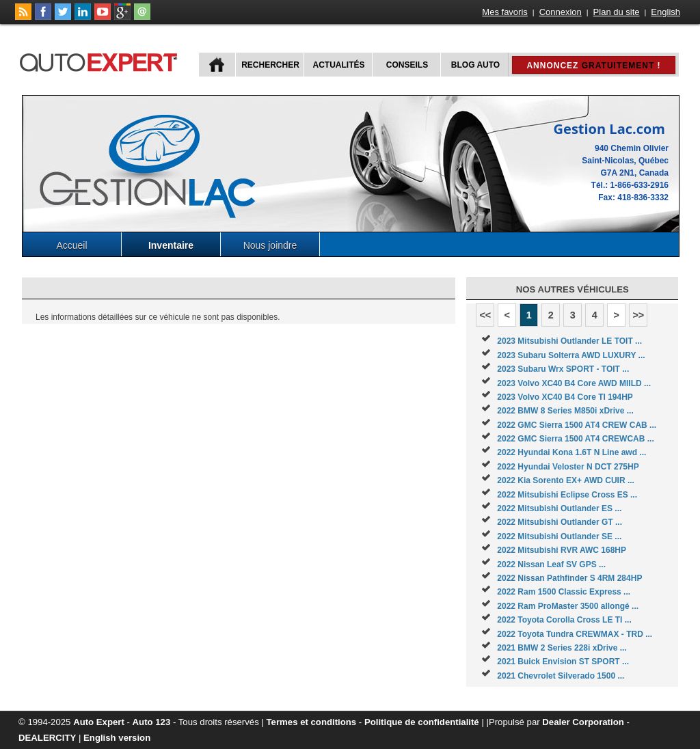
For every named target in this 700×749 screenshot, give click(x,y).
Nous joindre (270, 245)
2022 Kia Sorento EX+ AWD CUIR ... (566, 480)
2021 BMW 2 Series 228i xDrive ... (562, 648)
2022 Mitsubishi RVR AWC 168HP (562, 550)
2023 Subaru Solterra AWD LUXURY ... (571, 355)
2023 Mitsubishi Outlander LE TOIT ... (569, 341)
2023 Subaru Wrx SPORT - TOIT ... (563, 369)
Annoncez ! (593, 66)
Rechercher (270, 65)
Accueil (71, 245)
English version (117, 738)
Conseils (407, 65)
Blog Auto (475, 65)
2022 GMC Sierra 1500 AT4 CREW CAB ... (577, 425)
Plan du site (617, 12)
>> (638, 315)
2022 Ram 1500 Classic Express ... (564, 592)
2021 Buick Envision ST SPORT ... (563, 662)
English (665, 12)
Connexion (561, 12)
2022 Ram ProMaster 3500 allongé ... (568, 606)
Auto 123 (152, 722)
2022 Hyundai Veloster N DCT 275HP (568, 467)
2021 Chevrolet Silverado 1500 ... (561, 676)
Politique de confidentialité (422, 722)
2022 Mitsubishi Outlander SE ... (559, 536)
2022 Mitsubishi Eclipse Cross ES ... (567, 495)
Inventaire (171, 245)
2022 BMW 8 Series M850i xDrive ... (565, 411)
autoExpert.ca (101, 60)
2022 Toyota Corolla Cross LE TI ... (564, 620)
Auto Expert (99, 722)
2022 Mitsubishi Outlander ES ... (559, 508)
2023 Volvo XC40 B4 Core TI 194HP (565, 397)
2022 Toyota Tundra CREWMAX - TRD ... (575, 634)
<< (485, 315)
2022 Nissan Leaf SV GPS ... (551, 564)
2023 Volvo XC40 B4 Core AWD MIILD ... (574, 383)
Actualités (339, 65)
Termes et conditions (312, 722)
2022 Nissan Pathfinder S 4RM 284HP (569, 578)
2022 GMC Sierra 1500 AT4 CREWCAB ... (575, 439)
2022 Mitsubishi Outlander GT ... (560, 522)
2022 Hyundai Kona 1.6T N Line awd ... (571, 452)
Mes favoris (504, 12)
